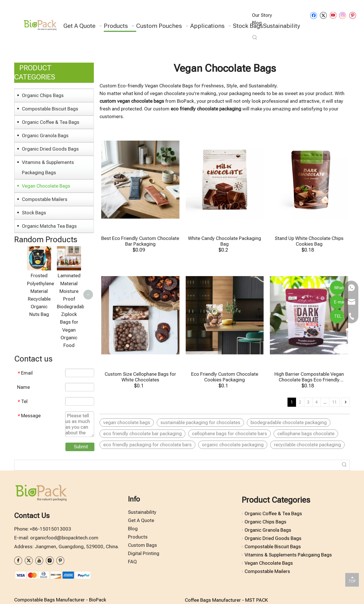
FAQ (132, 568)
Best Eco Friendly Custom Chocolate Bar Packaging (140, 241)
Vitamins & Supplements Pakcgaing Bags (288, 562)
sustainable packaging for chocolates (200, 422)
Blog (133, 535)
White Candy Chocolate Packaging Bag (225, 241)
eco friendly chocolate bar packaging (142, 434)
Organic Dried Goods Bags (50, 149)
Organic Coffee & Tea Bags (51, 122)
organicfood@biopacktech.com (64, 545)
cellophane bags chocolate (306, 434)
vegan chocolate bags (127, 422)
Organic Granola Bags (45, 135)
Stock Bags (34, 213)
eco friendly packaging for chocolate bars (147, 445)
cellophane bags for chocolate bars (229, 434)
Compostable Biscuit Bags (50, 109)
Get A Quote (141, 527)
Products (138, 544)
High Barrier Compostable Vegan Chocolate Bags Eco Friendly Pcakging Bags (309, 377)
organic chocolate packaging (233, 445)
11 (334, 402)
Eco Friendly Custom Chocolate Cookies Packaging (225, 377)
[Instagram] (343, 15)
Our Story (262, 15)
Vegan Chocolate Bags (46, 186)
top (352, 580)
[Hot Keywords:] (255, 38)
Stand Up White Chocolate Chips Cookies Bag (309, 241)
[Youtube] (333, 15)
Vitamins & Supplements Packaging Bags (48, 167)
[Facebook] (314, 15)
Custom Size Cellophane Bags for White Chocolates (140, 377)
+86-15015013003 (50, 536)
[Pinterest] (352, 15)
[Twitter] (323, 15)
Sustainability (142, 519)
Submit (81, 454)
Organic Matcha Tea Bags (49, 226)
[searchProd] (177, 472)
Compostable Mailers (45, 199)
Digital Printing (144, 560)
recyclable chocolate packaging (307, 445)
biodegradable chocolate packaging (289, 422)
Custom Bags (142, 552)
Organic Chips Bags (43, 95)
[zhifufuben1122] (53, 582)
